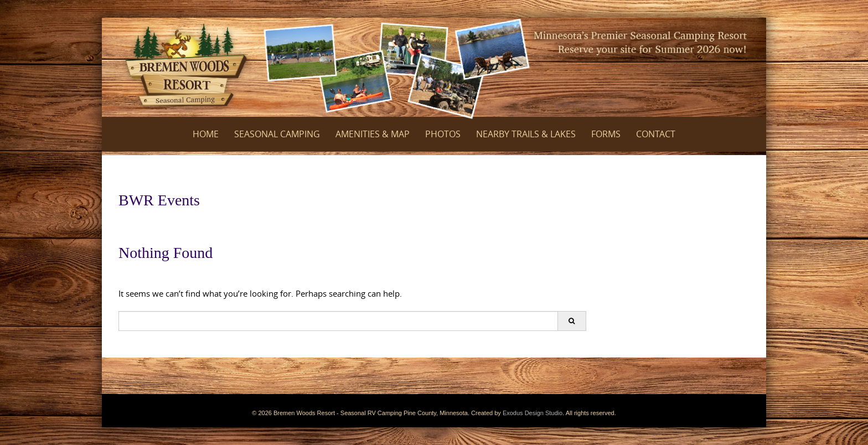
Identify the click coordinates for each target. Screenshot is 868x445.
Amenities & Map (373, 134)
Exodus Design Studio (533, 413)
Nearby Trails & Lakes (526, 134)
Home (206, 134)
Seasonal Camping (277, 134)
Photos (443, 134)
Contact (656, 134)
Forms (606, 134)
